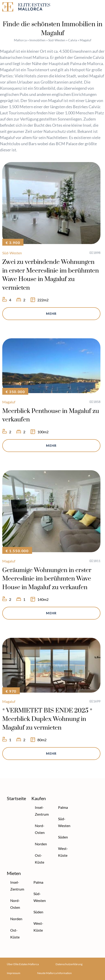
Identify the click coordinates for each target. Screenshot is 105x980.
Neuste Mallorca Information (54, 973)
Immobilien (37, 40)
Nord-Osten (40, 829)
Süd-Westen (57, 40)
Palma (63, 807)
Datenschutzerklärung (69, 964)
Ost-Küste (40, 859)
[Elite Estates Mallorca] (26, 8)
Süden (63, 837)
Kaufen (39, 798)
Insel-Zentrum (42, 811)
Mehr (51, 314)
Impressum (14, 973)
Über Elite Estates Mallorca (23, 964)
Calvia (73, 40)
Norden (41, 844)
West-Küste (63, 852)
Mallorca (20, 40)
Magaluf (9, 402)
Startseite (16, 798)
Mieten (14, 873)
